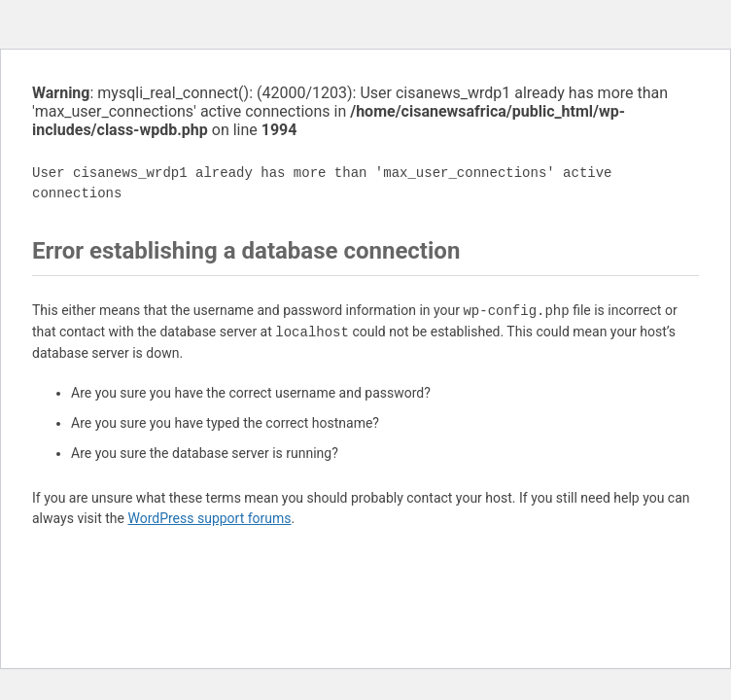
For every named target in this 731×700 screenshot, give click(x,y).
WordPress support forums (209, 518)
